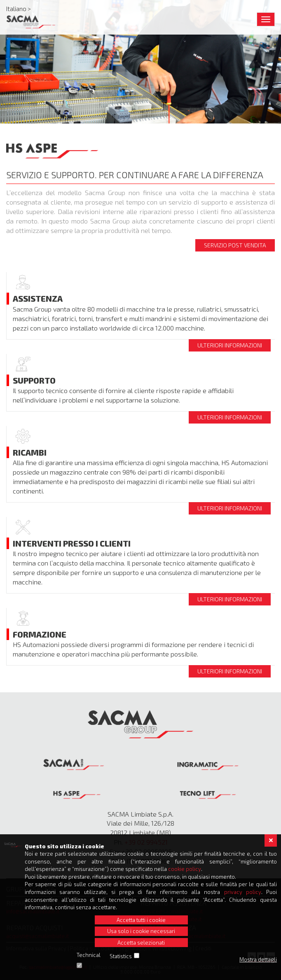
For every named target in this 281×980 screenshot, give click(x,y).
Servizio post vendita (235, 245)
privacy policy (243, 892)
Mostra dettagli (258, 959)
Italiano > (19, 9)
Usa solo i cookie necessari (141, 931)
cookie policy (185, 869)
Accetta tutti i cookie (141, 920)
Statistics (121, 956)
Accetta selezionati (141, 943)
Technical (89, 955)
